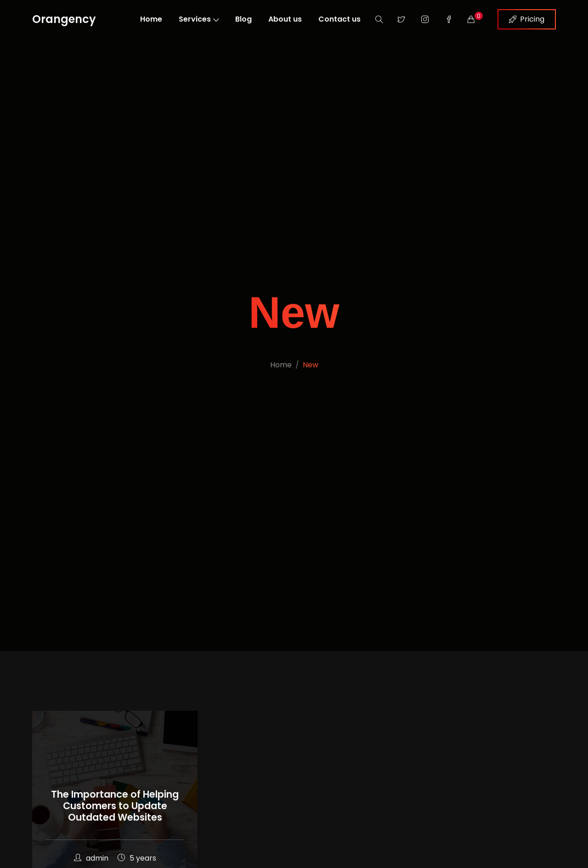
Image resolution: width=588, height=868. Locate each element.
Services (199, 19)
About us (285, 19)
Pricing (527, 19)
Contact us (339, 19)
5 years (137, 858)
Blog (243, 19)
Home (151, 19)
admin (91, 858)
